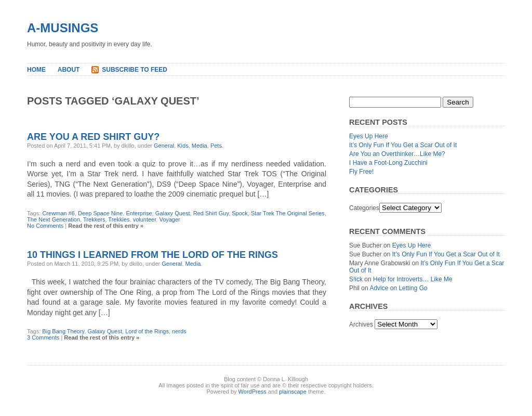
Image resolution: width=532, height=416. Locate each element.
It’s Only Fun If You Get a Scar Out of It (403, 145)
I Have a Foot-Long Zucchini (388, 163)
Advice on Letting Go (398, 288)
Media (199, 146)
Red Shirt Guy (211, 213)
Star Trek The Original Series (288, 213)
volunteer (145, 219)
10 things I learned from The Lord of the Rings (152, 255)
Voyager (169, 219)
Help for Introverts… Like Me (413, 279)
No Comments (45, 226)
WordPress (252, 392)
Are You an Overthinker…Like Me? (397, 154)
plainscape (293, 392)
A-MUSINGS (63, 28)
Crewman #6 (58, 213)
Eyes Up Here (369, 136)
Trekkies (119, 219)
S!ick (356, 279)
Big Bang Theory (63, 331)
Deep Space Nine (100, 213)
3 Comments (43, 337)
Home (36, 70)
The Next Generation (54, 219)
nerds (179, 331)
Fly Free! (361, 172)
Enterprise (139, 213)
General (164, 146)
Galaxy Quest (173, 213)
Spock (240, 213)
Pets (216, 146)
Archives (361, 324)
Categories (364, 208)
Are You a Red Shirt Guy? (93, 137)
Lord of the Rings (147, 331)
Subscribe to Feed (135, 70)
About (69, 70)
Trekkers (94, 219)
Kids (183, 146)
